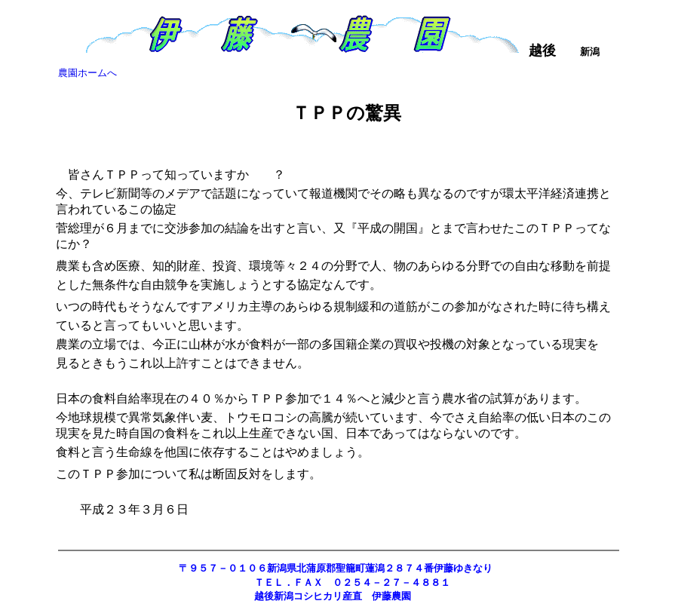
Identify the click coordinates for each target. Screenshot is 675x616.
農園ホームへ (87, 73)
